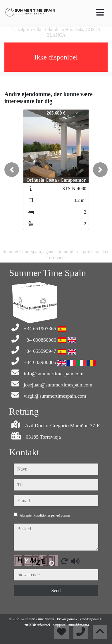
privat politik (61, 515)
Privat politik (68, 619)
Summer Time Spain (38, 619)
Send (56, 591)
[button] (12, 170)
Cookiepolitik (91, 619)
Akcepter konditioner (45, 515)
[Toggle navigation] (100, 12)
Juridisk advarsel (37, 625)
